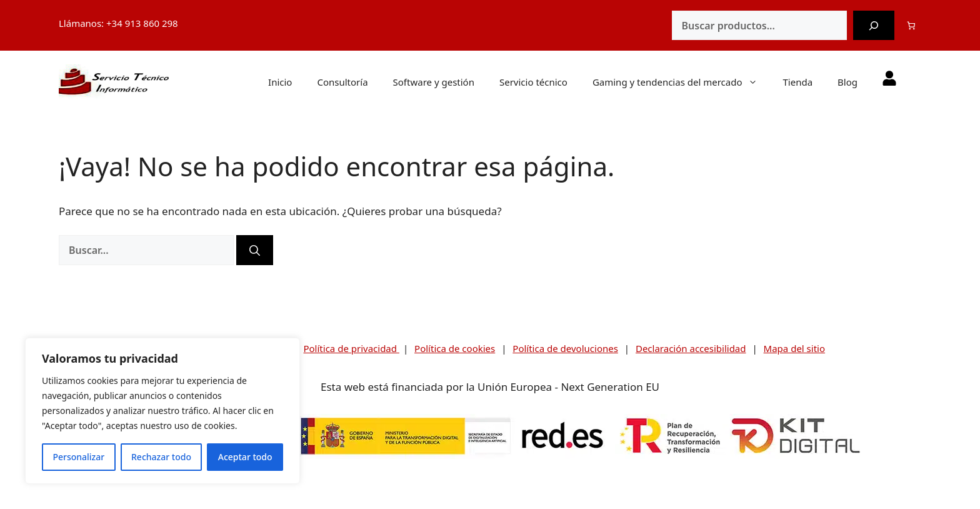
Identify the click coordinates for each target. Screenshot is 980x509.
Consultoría (342, 82)
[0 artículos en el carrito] (912, 25)
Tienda (797, 82)
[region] (162, 411)
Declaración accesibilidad (691, 348)
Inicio (280, 82)
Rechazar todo (161, 457)
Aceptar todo (245, 457)
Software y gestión (434, 82)
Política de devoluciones (565, 348)
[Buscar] (874, 26)
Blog (847, 82)
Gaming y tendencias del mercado (682, 82)
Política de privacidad (351, 348)
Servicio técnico (533, 82)
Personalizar (78, 457)
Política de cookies (455, 348)
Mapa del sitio (794, 348)
